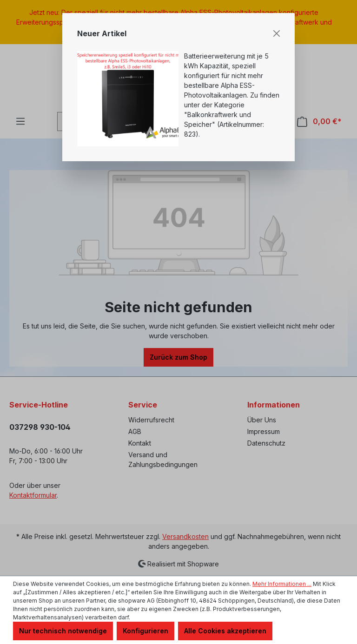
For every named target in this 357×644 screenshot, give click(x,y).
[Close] (277, 33)
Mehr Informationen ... (282, 584)
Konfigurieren (145, 631)
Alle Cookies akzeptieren (225, 631)
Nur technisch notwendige (63, 631)
